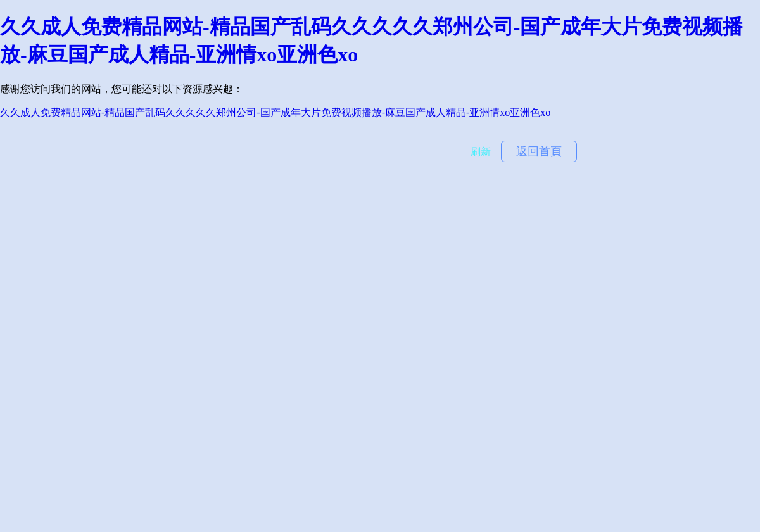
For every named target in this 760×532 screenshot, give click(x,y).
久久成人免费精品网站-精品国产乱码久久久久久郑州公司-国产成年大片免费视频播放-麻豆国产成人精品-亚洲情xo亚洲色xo (275, 112)
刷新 (481, 152)
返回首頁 (539, 151)
